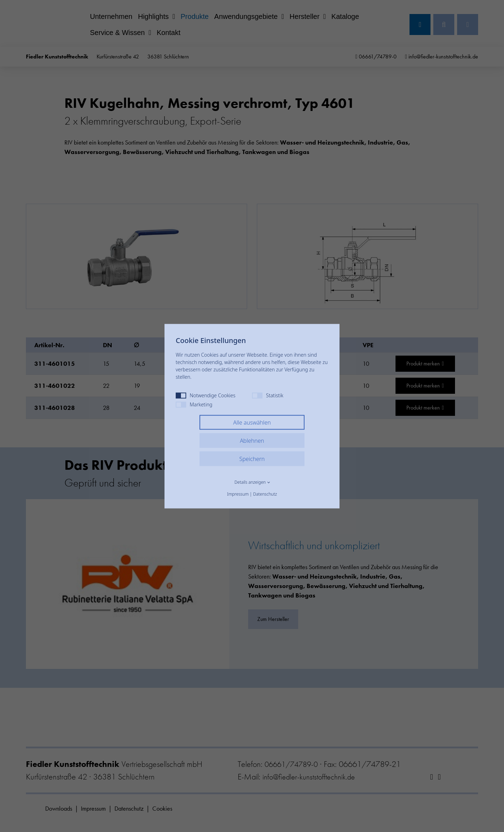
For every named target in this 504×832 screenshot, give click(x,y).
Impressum (238, 494)
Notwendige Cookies (206, 395)
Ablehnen (252, 440)
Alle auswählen (252, 422)
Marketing (194, 404)
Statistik (268, 395)
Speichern (252, 459)
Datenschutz (265, 494)
